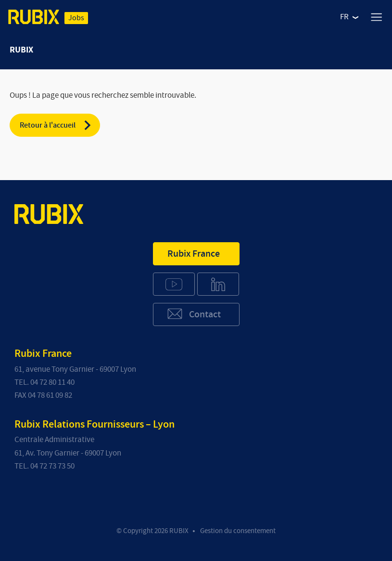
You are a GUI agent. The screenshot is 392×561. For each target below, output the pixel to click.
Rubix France (194, 254)
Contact (194, 314)
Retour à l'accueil (56, 125)
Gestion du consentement (238, 531)
